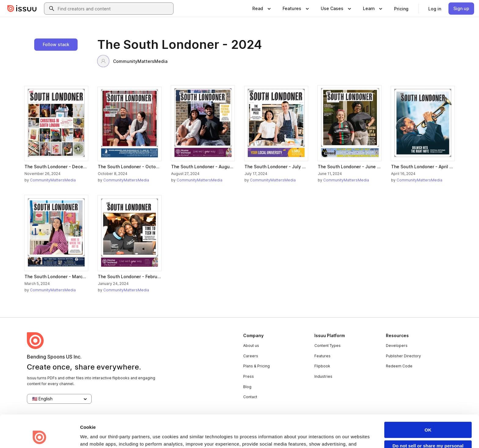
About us (251, 346)
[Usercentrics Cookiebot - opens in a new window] (40, 436)
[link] (401, 9)
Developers (397, 346)
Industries (323, 376)
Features (322, 356)
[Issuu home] (22, 9)
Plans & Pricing (256, 366)
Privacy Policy (219, 421)
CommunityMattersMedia (132, 61)
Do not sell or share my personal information (428, 418)
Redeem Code (399, 366)
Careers (251, 356)
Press (249, 376)
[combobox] (114, 9)
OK (428, 400)
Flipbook (322, 366)
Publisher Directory (403, 356)
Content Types (327, 346)
